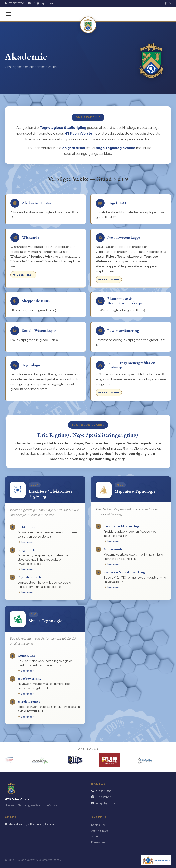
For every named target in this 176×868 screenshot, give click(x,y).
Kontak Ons (98, 825)
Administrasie (100, 831)
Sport (95, 836)
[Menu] (9, 14)
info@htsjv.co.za (105, 803)
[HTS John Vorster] (88, 25)
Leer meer (23, 275)
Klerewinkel (98, 842)
